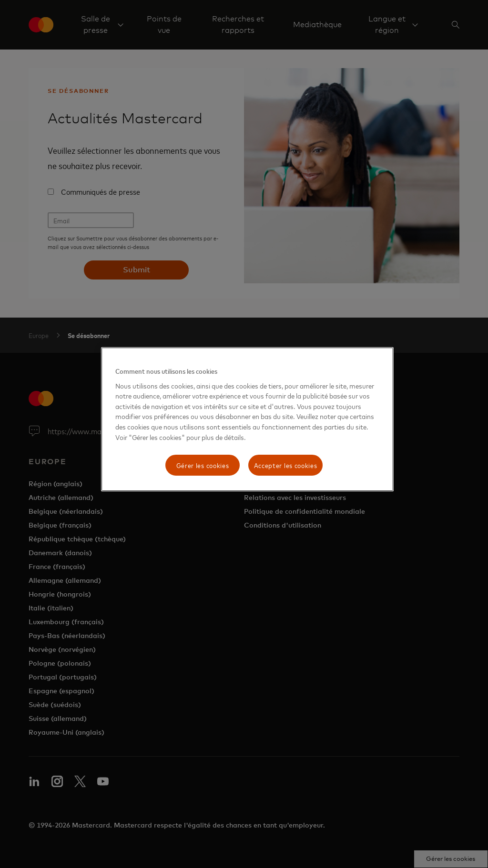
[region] (247, 419)
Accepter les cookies (286, 465)
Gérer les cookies (203, 465)
